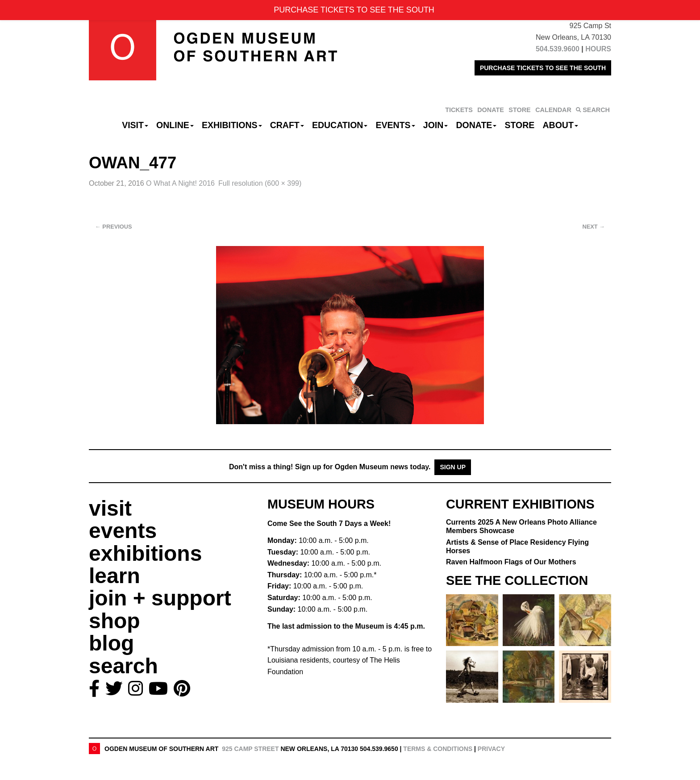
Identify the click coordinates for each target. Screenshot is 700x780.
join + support (160, 598)
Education (340, 125)
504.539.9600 (558, 49)
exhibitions (145, 553)
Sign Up (453, 467)
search (123, 666)
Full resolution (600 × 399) (260, 183)
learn (115, 576)
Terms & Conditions (438, 749)
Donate (476, 125)
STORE (519, 110)
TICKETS (459, 110)
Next (594, 227)
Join (436, 125)
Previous (114, 227)
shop (115, 621)
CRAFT (287, 125)
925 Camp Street (250, 749)
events (123, 531)
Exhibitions (232, 125)
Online (175, 125)
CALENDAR (553, 110)
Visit (135, 125)
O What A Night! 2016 (180, 183)
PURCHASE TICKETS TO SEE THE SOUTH (543, 68)
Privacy (491, 749)
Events (396, 125)
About (560, 125)
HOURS (598, 49)
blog (111, 643)
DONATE (491, 110)
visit (110, 508)
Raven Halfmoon (511, 562)
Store (520, 125)
